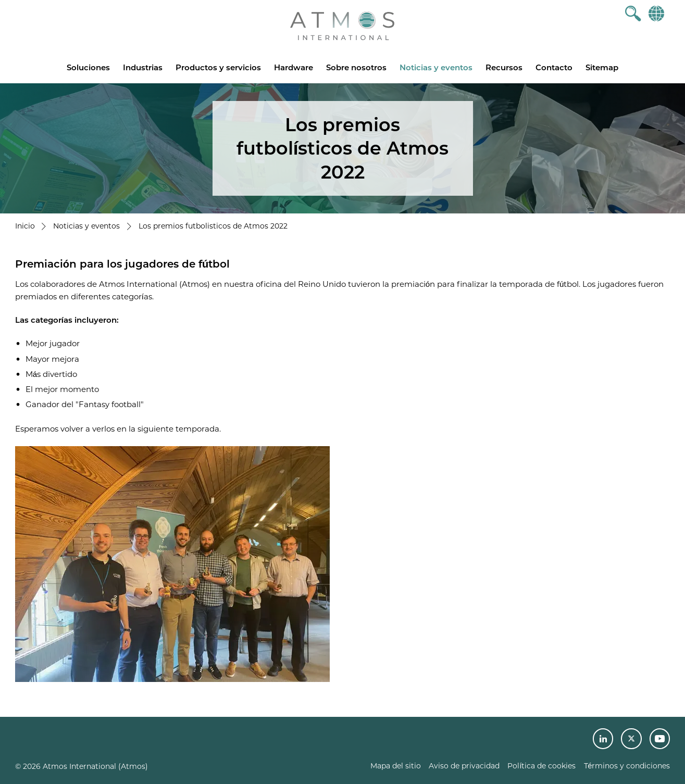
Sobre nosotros (356, 67)
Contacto (554, 67)
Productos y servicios (218, 67)
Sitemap (602, 67)
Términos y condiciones (627, 766)
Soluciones (88, 67)
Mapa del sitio (396, 766)
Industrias (143, 67)
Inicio (25, 226)
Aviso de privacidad (464, 766)
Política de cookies (541, 766)
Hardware (294, 67)
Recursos (504, 67)
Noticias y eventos (436, 67)
